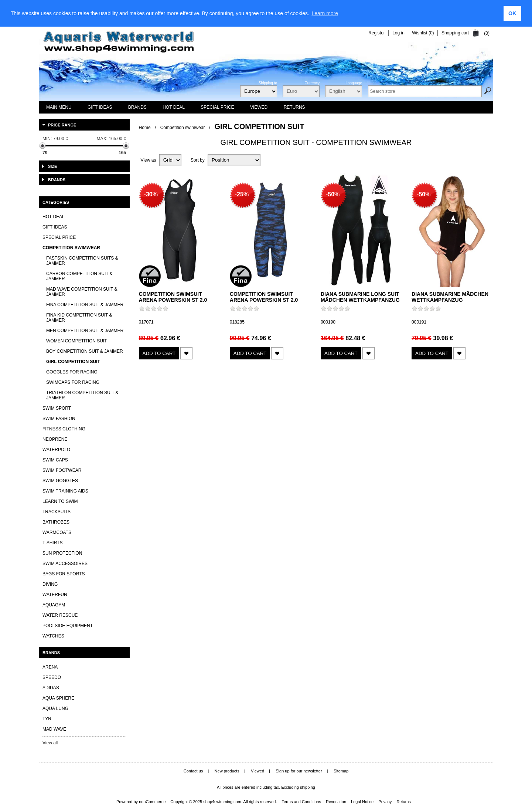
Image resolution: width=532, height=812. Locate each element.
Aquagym (54, 605)
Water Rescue (60, 615)
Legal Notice (362, 802)
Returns (404, 802)
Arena (50, 667)
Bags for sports (64, 574)
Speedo (52, 677)
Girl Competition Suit (73, 362)
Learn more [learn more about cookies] (325, 13)
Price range (62, 125)
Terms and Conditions (301, 802)
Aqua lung (55, 708)
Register (377, 33)
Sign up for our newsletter (299, 771)
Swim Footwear (62, 470)
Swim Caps (55, 460)
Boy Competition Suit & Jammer (85, 351)
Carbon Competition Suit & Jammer (79, 276)
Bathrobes (56, 522)
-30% (151, 194)
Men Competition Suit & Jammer (85, 331)
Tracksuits (57, 512)
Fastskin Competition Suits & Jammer (82, 261)
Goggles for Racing (72, 372)
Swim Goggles (60, 481)
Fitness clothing (64, 429)
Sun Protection (62, 553)
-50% (333, 194)
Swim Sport (57, 408)
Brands (57, 180)
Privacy (385, 802)
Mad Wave (54, 729)
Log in (398, 33)
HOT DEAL (54, 217)
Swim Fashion (59, 419)
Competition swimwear (183, 128)
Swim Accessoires (65, 564)
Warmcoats (57, 532)
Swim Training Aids (65, 491)
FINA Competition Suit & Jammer (85, 305)
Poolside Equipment (68, 626)
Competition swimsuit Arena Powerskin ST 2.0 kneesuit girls (173, 300)
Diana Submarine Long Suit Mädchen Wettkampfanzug (360, 297)
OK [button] (512, 13)
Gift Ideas (55, 227)
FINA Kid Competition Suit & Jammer (79, 318)
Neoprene (55, 439)
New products (227, 771)
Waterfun (55, 595)
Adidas (51, 688)
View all (50, 743)
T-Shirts (52, 543)
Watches (53, 636)
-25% (242, 194)
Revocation (336, 802)
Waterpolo (56, 450)
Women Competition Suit (77, 341)
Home (145, 128)
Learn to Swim (60, 501)
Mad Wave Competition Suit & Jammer (82, 292)
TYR (47, 719)
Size (52, 166)
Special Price (59, 237)
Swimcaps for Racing (73, 382)
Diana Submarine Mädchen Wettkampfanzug (450, 297)
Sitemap (341, 771)
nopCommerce (152, 802)
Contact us (193, 771)
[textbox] (425, 91)
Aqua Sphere (58, 698)
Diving (50, 584)
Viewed (258, 771)
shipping (308, 787)
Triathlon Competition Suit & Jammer (82, 395)
